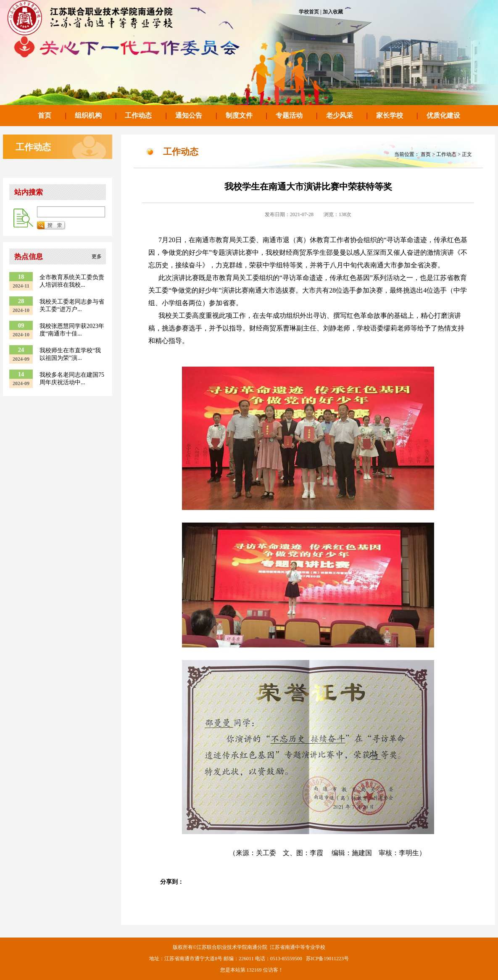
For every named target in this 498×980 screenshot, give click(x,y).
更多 (97, 256)
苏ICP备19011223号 (327, 959)
